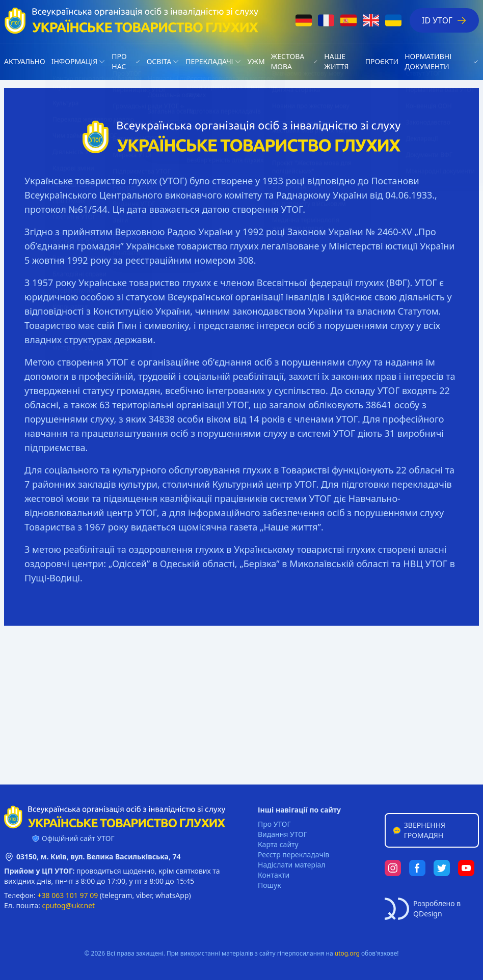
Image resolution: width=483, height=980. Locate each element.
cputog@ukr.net (68, 905)
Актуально (25, 61)
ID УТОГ (444, 20)
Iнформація (75, 61)
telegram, (118, 895)
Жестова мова (288, 61)
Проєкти (382, 61)
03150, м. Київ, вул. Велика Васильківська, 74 (99, 857)
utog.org (347, 953)
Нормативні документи (428, 61)
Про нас (119, 61)
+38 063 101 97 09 (68, 895)
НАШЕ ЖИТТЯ (336, 61)
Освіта (159, 61)
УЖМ (256, 61)
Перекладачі (209, 61)
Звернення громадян (419, 830)
